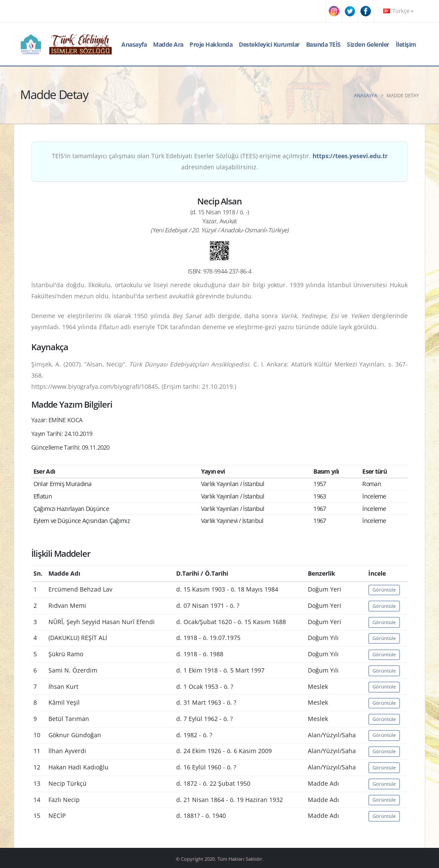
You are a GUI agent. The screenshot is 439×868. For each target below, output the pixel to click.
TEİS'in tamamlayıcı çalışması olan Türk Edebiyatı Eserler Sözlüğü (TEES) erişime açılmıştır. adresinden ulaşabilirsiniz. (220, 161)
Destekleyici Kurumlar (269, 44)
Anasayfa (134, 44)
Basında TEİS (323, 44)
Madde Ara (168, 44)
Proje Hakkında (211, 44)
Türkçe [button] (398, 11)
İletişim (406, 44)
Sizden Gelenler (368, 44)
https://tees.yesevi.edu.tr (350, 156)
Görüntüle (384, 590)
